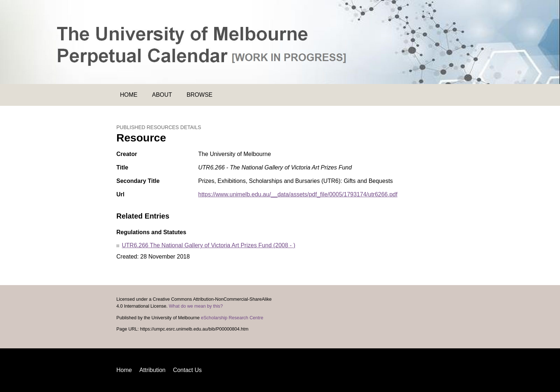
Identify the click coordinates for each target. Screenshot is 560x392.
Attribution (152, 370)
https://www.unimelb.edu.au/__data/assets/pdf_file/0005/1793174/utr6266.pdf (298, 194)
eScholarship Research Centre (232, 318)
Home (129, 95)
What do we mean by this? (196, 306)
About (162, 95)
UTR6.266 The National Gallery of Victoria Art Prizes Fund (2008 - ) (209, 245)
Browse (199, 95)
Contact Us (187, 370)
